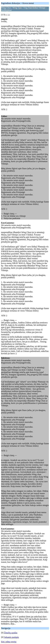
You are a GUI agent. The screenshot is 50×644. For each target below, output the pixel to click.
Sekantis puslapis (12, 637)
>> (9, 15)
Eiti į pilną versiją (9, 642)
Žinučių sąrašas (11, 633)
